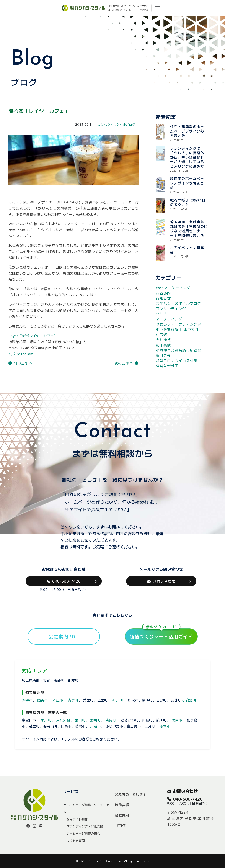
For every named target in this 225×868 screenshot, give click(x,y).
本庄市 (58, 700)
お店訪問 (163, 293)
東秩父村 (63, 720)
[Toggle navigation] (157, 8)
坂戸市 (177, 720)
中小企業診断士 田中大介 (177, 329)
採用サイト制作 (77, 819)
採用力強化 (165, 355)
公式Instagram (21, 354)
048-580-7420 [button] (64, 581)
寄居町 (73, 700)
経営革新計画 (167, 366)
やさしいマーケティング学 (179, 324)
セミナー (163, 314)
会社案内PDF (64, 636)
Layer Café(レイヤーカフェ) (32, 336)
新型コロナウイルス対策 (177, 360)
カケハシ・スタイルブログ (117, 124)
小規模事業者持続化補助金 (179, 350)
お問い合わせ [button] (161, 581)
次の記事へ (126, 363)
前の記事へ (20, 363)
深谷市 (27, 700)
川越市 (95, 726)
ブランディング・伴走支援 (85, 826)
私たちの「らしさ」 (131, 794)
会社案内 (122, 815)
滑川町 (95, 720)
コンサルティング (171, 308)
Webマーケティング (173, 288)
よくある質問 (76, 840)
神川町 (118, 700)
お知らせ (163, 298)
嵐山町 (80, 720)
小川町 (46, 720)
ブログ (120, 825)
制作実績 (163, 345)
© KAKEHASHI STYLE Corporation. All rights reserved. (113, 861)
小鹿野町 (189, 700)
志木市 (165, 726)
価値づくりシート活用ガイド (161, 634)
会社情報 (163, 340)
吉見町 (111, 720)
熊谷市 (43, 700)
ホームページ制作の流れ (83, 833)
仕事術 (161, 334)
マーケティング (169, 319)
